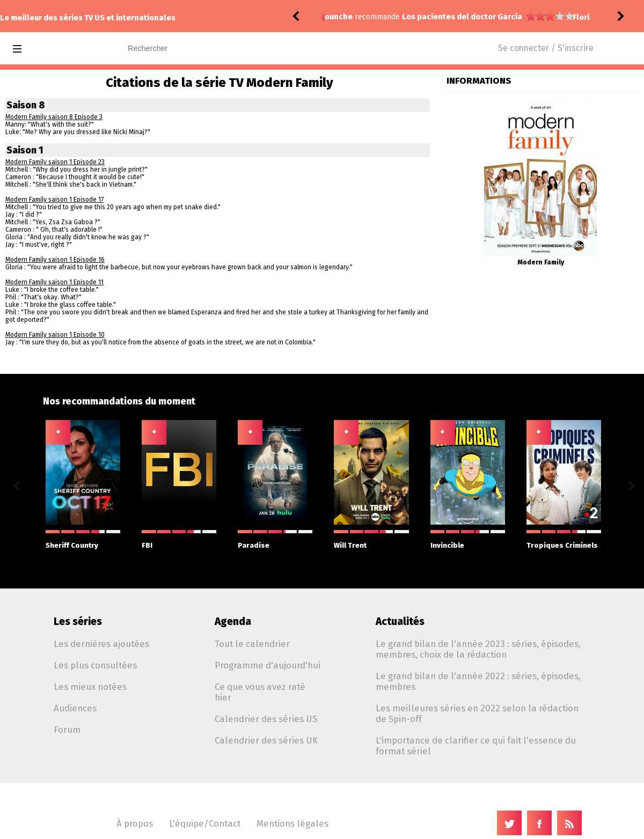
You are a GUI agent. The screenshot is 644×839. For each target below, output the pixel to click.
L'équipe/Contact (205, 823)
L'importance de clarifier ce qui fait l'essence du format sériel (476, 746)
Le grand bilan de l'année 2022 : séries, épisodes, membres (478, 681)
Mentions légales (292, 823)
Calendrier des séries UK (266, 740)
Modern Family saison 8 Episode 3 (54, 117)
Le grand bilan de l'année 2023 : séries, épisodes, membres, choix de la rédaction (478, 649)
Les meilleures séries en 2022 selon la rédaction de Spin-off (477, 713)
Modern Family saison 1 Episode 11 (54, 282)
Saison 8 (26, 105)
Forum (67, 730)
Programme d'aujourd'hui (268, 665)
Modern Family (541, 262)
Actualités (400, 621)
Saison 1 (25, 150)
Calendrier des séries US (266, 719)
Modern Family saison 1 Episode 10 (55, 335)
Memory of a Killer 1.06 (446, 17)
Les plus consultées (95, 665)
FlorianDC (343, 17)
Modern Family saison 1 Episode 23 (55, 162)
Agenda (233, 621)
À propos (135, 823)
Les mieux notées (90, 687)
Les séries (78, 621)
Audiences (75, 708)
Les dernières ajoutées (101, 644)
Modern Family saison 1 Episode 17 (54, 200)
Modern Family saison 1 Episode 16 (55, 260)
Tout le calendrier (252, 644)
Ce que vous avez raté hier (260, 692)
